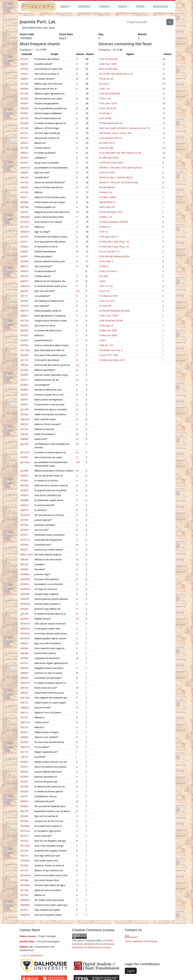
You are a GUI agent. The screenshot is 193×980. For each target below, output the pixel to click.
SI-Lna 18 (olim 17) (109, 251)
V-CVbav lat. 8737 (109, 296)
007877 (24, 138)
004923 (24, 742)
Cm (78, 291)
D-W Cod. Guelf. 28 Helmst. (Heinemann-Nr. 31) (125, 128)
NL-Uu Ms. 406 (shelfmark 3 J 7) (116, 74)
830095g (25, 604)
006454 (24, 668)
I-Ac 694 (104, 276)
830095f (25, 599)
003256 (24, 123)
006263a (25, 286)
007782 (24, 148)
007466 (24, 865)
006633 (24, 643)
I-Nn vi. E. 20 (106, 286)
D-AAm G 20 (106, 192)
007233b (25, 846)
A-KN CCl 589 (106, 148)
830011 (24, 197)
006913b (25, 168)
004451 (24, 163)
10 (164, 148)
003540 (24, 261)
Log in (131, 971)
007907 (24, 113)
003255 (24, 791)
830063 (24, 345)
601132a (25, 350)
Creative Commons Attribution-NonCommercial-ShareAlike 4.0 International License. (93, 944)
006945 (24, 330)
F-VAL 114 (105, 89)
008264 (24, 187)
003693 (24, 390)
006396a (25, 217)
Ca (78, 212)
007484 (24, 530)
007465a (25, 860)
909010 (24, 271)
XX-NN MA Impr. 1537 (111, 212)
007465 (24, 525)
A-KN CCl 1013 (107, 301)
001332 (24, 895)
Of (78, 444)
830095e (25, 594)
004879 (24, 490)
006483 (24, 653)
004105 (24, 118)
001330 (24, 128)
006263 (24, 177)
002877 (24, 256)
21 (164, 94)
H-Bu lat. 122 (106, 345)
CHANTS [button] (104, 7)
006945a (25, 900)
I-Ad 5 (102, 281)
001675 (24, 870)
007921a (25, 222)
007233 (24, 841)
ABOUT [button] (65, 7)
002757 (24, 796)
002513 (24, 856)
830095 (24, 569)
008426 (24, 559)
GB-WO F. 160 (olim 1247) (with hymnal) (121, 168)
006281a (25, 683)
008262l (25, 707)
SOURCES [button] (84, 7)
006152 (24, 703)
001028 (24, 94)
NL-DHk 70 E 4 (107, 143)
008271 (24, 550)
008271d (25, 722)
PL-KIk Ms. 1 (106, 113)
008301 (24, 64)
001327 (24, 727)
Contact (131, 937)
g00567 (25, 281)
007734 (24, 321)
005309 (24, 414)
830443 (24, 609)
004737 (24, 767)
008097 (24, 79)
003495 (24, 375)
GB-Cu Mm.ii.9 (107, 207)
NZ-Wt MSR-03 (107, 187)
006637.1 (25, 232)
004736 (24, 182)
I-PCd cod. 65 (106, 79)
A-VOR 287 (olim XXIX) (111, 163)
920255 (24, 212)
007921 (24, 74)
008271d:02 (27, 554)
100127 (24, 757)
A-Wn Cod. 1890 (108, 64)
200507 (24, 400)
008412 (24, 266)
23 (164, 84)
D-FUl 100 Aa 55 (108, 108)
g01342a (25, 462)
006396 (24, 108)
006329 (24, 678)
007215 (24, 836)
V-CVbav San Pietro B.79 (112, 360)
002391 (24, 395)
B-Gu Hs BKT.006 (108, 69)
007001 (24, 457)
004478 (24, 325)
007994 (24, 545)
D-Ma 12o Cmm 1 (109, 271)
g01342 (25, 614)
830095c (25, 584)
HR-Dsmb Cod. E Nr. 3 (111, 350)
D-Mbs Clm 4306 (108, 335)
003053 (24, 806)
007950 (24, 69)
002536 (24, 355)
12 (164, 128)
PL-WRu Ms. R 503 (109, 158)
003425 (24, 98)
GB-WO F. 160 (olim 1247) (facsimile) (119, 182)
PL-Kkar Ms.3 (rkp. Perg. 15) (114, 247)
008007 (24, 251)
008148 (24, 688)
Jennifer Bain (27, 941)
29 (164, 79)
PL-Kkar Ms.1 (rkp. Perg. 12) (114, 242)
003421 (24, 782)
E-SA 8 (103, 340)
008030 (24, 673)
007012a (25, 831)
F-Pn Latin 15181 (108, 103)
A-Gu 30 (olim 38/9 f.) (111, 138)
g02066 (25, 619)
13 (164, 118)
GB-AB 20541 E (107, 202)
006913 (24, 153)
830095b (25, 579)
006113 (24, 712)
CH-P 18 (104, 232)
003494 (24, 777)
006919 (24, 510)
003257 (24, 480)
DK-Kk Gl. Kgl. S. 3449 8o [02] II (116, 177)
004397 (24, 103)
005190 (24, 276)
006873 (24, 316)
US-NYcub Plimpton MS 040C (115, 311)
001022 (24, 335)
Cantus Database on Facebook (141, 941)
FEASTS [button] (123, 7)
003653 (24, 385)
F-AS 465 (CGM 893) (110, 94)
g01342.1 (25, 452)
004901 (24, 404)
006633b (25, 629)
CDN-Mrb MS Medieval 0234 (114, 256)
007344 (24, 851)
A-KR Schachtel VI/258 (111, 321)
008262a (25, 419)
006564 (24, 648)
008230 (24, 434)
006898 (24, 500)
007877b (25, 624)
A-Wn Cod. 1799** (109, 316)
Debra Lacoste (28, 936)
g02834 (25, 471)
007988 (24, 658)
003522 (24, 340)
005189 (24, 207)
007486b (25, 885)
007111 (24, 296)
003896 (24, 202)
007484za (26, 875)
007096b (25, 826)
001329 (24, 227)
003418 (24, 306)
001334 (24, 429)
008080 (24, 439)
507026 (24, 370)
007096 (24, 821)
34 (164, 59)
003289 (24, 786)
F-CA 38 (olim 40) (108, 59)
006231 (24, 143)
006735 (24, 311)
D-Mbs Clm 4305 (108, 330)
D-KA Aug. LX (106, 325)
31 (164, 69)
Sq (78, 365)
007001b (25, 515)
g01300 (25, 409)
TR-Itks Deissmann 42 (111, 123)
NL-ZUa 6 (104, 84)
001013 (24, 663)
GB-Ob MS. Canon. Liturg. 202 (115, 133)
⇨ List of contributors (31, 955)
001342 (24, 84)
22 (164, 89)
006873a (25, 915)
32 (164, 64)
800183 (24, 564)
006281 (24, 693)
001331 (24, 717)
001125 (24, 752)
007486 (24, 880)
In (77, 409)
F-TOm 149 (105, 98)
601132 (24, 360)
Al (77, 281)
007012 (24, 133)
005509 (24, 301)
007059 (24, 520)
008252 (24, 424)
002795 (24, 811)
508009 (24, 365)
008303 (24, 737)
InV (78, 462)
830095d (25, 589)
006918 (24, 505)
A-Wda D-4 (105, 227)
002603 (24, 816)
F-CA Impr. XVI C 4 (109, 237)
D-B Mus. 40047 (108, 197)
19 (164, 98)
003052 (24, 476)
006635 (24, 172)
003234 (24, 59)
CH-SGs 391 (106, 306)
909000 (24, 89)
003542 (24, 772)
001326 (24, 192)
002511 (24, 242)
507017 (24, 380)
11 (164, 138)
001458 (24, 890)
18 (164, 103)
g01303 (25, 444)
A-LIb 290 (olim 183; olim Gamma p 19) (120, 153)
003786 (24, 485)
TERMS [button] (140, 7)
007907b (25, 638)
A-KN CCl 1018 (107, 172)
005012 (24, 732)
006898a (25, 905)
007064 (24, 158)
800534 (24, 801)
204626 (24, 247)
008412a (25, 747)
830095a (25, 574)
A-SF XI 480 (105, 118)
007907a (25, 633)
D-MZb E (104, 266)
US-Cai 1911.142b (109, 355)
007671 (24, 535)
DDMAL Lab (26, 947)
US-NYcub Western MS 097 (114, 222)
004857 (24, 762)
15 (164, 108)
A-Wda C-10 (106, 217)
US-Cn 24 (104, 291)
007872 (24, 910)
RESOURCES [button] (161, 7)
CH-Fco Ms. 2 (106, 261)
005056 (24, 495)
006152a (25, 698)
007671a (25, 540)
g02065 (25, 291)
